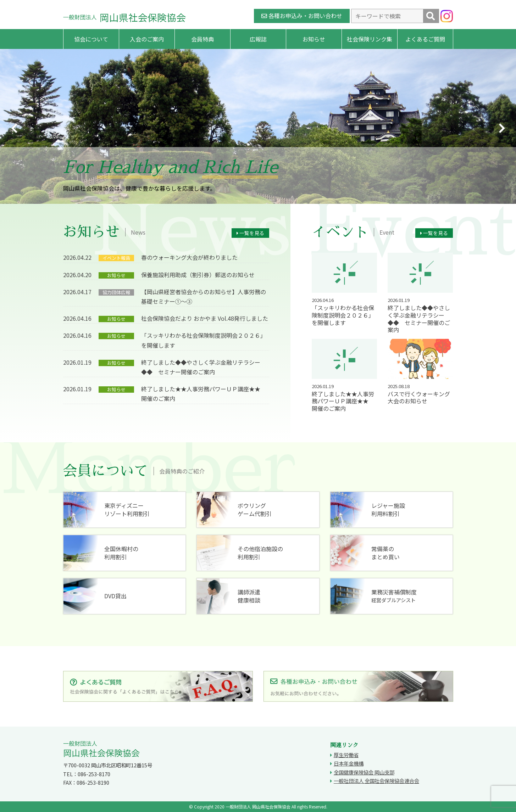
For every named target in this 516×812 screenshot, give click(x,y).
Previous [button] (14, 128)
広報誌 (258, 39)
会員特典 (202, 39)
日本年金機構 (349, 763)
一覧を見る (250, 233)
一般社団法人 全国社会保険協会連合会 (376, 781)
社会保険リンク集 (370, 39)
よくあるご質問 (425, 39)
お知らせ (314, 39)
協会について (91, 39)
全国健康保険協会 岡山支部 (364, 772)
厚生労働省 (346, 755)
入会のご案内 (147, 39)
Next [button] (502, 128)
